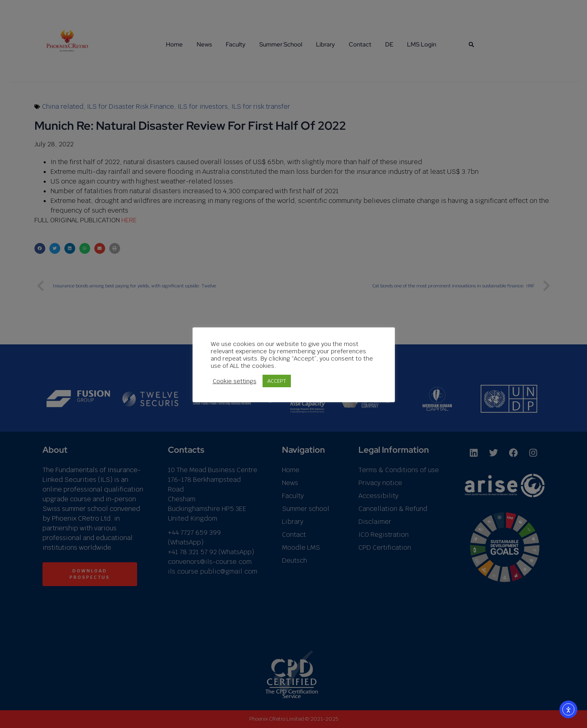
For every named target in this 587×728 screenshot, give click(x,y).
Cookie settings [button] (235, 381)
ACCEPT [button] (277, 381)
